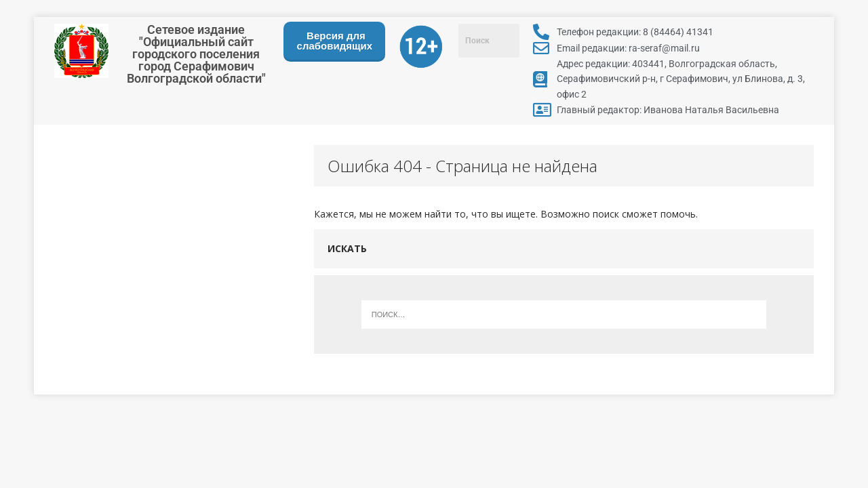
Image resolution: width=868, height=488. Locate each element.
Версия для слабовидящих (335, 41)
